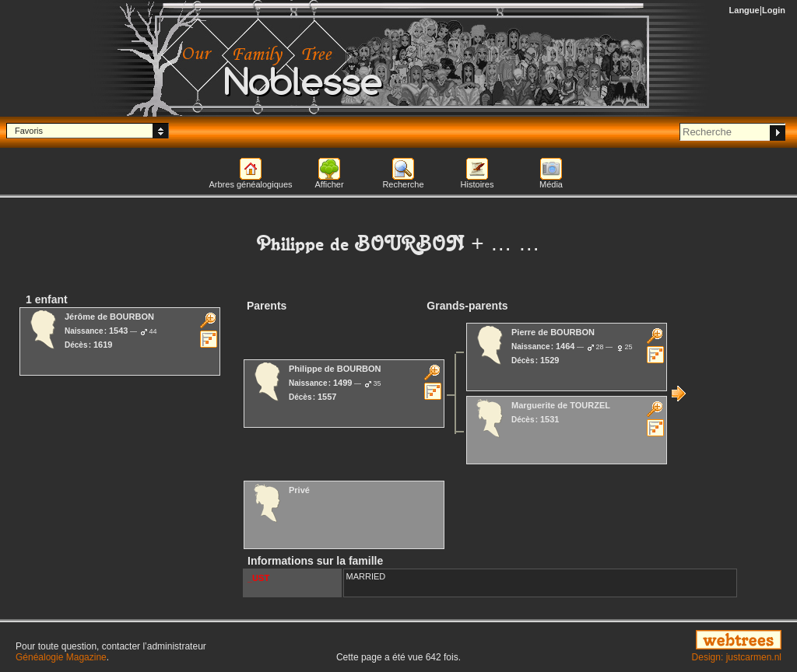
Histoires (477, 184)
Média (551, 184)
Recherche (403, 184)
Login (774, 10)
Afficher (329, 184)
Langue (744, 10)
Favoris (29, 131)
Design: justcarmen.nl (737, 657)
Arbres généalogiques (250, 184)
